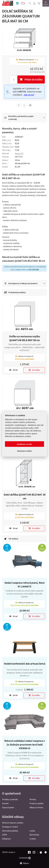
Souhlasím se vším (24, 444)
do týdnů (25, 359)
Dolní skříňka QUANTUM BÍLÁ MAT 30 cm (24, 496)
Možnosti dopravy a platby (13, 823)
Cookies (33, 839)
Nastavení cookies (25, 451)
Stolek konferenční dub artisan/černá (25, 664)
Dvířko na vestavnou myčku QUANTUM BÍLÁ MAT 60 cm (25, 338)
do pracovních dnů (25, 605)
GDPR (5, 835)
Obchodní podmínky (10, 831)
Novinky (33, 799)
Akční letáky (34, 835)
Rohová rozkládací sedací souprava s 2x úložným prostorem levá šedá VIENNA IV (25, 744)
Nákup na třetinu (36, 807)
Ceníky (32, 831)
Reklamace (6, 839)
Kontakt (5, 803)
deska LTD (19, 153)
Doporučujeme (8, 807)
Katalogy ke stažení (10, 827)
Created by (25, 858)
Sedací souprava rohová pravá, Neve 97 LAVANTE (24, 585)
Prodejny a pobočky (10, 799)
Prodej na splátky (37, 803)
